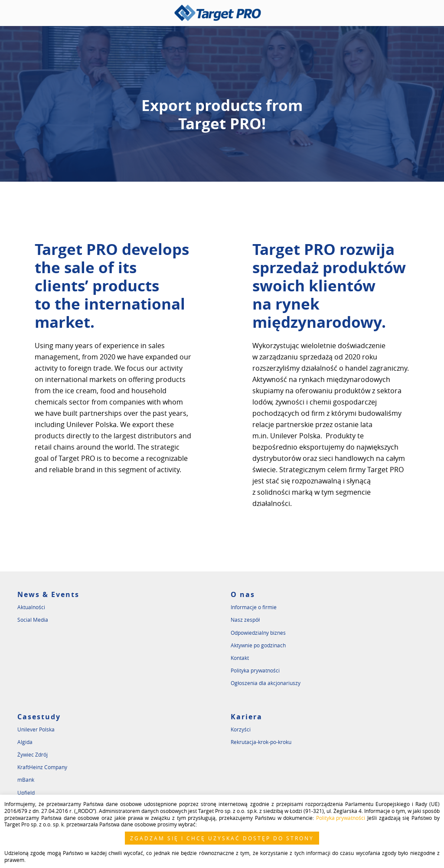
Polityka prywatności (255, 670)
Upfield (26, 793)
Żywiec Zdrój (33, 754)
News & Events (48, 594)
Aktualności (31, 607)
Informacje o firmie (254, 607)
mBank (26, 780)
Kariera (246, 717)
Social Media (33, 620)
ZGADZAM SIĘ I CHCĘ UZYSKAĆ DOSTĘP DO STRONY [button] (222, 838)
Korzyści (241, 729)
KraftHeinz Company (42, 767)
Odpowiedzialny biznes (258, 633)
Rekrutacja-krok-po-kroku (261, 742)
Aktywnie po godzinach (258, 645)
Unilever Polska (36, 729)
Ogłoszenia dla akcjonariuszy (266, 683)
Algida (25, 742)
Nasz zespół (245, 620)
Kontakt (240, 658)
